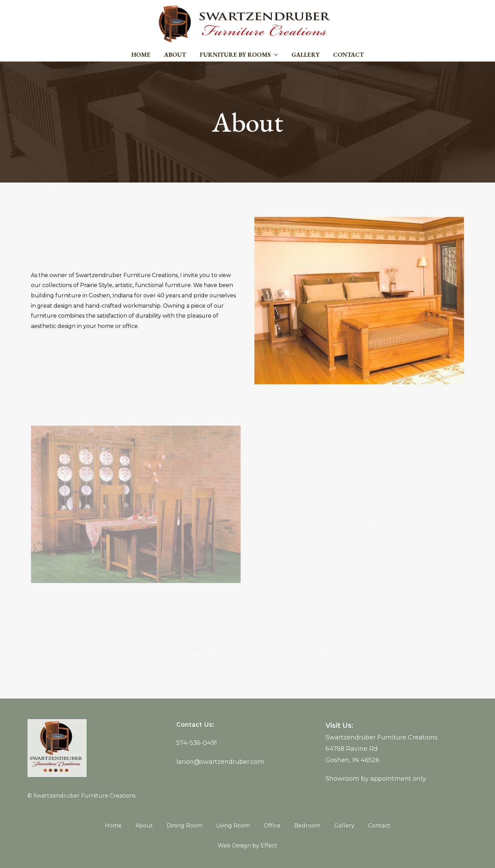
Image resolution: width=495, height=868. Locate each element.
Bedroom (308, 826)
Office (272, 826)
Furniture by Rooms (239, 55)
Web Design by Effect (247, 845)
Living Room (233, 826)
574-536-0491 (197, 743)
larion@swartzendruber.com (221, 761)
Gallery (304, 54)
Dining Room (185, 826)
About (176, 54)
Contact (346, 54)
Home (143, 54)
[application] (274, 55)
